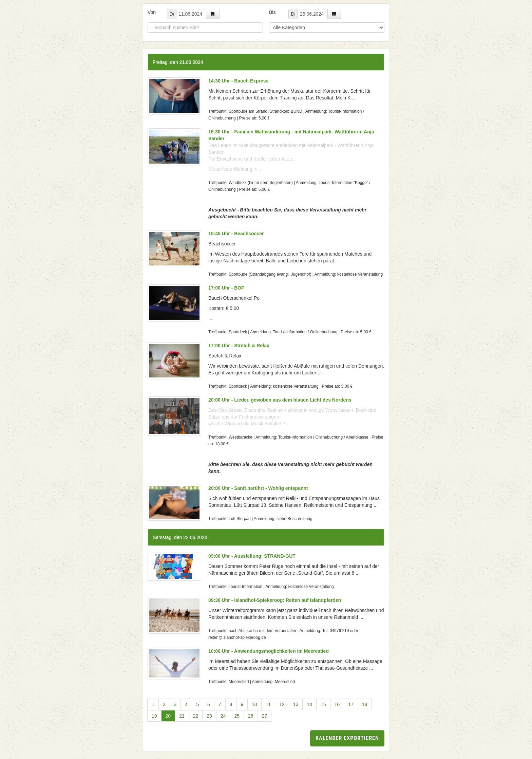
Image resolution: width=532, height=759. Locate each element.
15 (323, 704)
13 (296, 704)
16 (337, 704)
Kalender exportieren (347, 738)
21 (182, 716)
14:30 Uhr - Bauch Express (238, 81)
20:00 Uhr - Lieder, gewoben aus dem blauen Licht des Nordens (280, 400)
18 (365, 704)
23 (209, 716)
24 (223, 716)
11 (268, 704)
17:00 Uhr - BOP (226, 288)
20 (168, 716)
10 (254, 704)
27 (265, 716)
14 (309, 704)
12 (282, 704)
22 (196, 716)
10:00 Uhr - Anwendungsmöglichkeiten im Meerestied (269, 651)
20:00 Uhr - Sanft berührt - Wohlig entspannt (258, 488)
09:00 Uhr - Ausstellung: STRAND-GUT (252, 556)
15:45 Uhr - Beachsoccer (236, 234)
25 (237, 716)
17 (351, 704)
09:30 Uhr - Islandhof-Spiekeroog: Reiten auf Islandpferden (275, 600)
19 (154, 716)
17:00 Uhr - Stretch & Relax (239, 346)
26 (251, 716)
